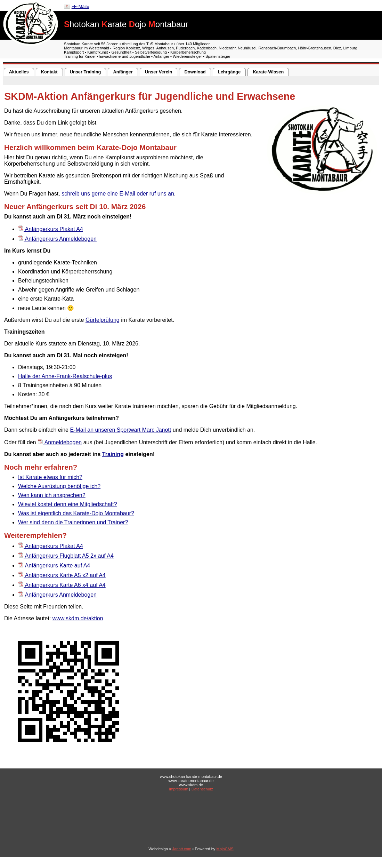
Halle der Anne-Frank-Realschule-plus (65, 376)
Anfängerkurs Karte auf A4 (54, 566)
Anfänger (123, 72)
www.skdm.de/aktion (78, 618)
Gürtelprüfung (103, 320)
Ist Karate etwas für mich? (50, 477)
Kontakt (49, 72)
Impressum (178, 789)
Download (195, 72)
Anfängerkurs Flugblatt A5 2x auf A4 (66, 556)
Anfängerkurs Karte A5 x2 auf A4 (62, 575)
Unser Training (86, 72)
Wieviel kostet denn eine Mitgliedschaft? (68, 504)
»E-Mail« (80, 6)
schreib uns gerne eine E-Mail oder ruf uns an (118, 194)
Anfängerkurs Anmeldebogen (57, 239)
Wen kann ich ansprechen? (52, 495)
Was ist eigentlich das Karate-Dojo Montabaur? (76, 513)
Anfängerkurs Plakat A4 (51, 229)
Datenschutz (202, 789)
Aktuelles (19, 72)
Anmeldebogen (60, 442)
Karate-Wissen (269, 72)
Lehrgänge (229, 72)
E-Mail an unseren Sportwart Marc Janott (120, 430)
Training (113, 454)
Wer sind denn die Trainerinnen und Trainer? (73, 522)
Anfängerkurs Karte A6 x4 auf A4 (62, 585)
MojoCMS (225, 849)
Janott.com (182, 849)
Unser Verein (159, 72)
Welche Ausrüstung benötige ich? (59, 486)
